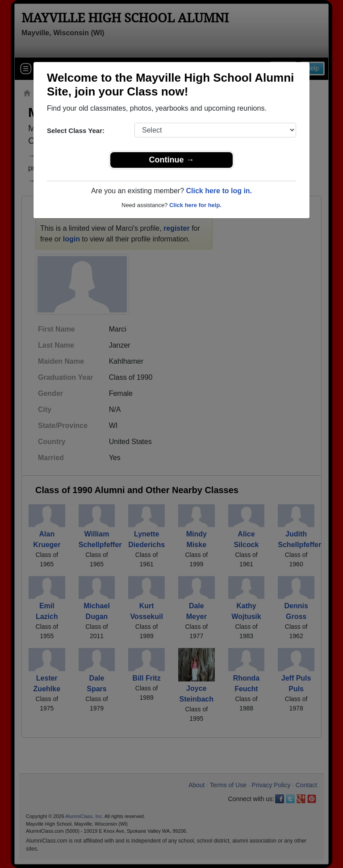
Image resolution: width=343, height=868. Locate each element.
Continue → (172, 160)
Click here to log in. (219, 191)
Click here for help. (195, 205)
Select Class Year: (76, 131)
